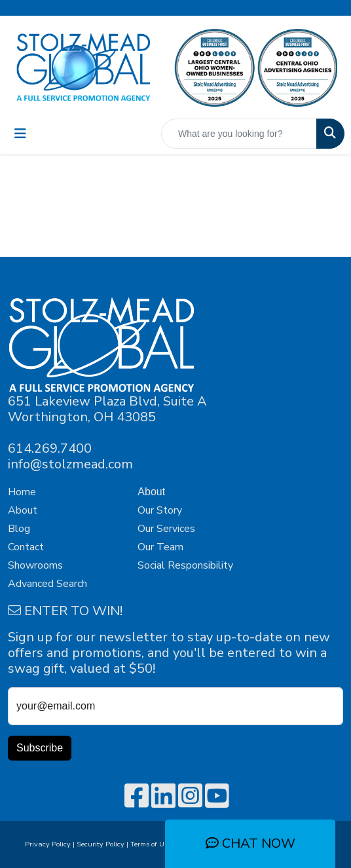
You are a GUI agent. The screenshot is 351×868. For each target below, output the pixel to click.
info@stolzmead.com (70, 464)
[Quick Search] (239, 134)
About (23, 510)
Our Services (166, 529)
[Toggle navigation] (20, 134)
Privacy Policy (48, 844)
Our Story (160, 510)
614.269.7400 (50, 448)
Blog (19, 529)
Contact (26, 547)
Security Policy (101, 844)
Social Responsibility (185, 565)
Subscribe (40, 748)
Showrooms (35, 565)
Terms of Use (153, 844)
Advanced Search (47, 584)
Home (22, 492)
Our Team (160, 547)
